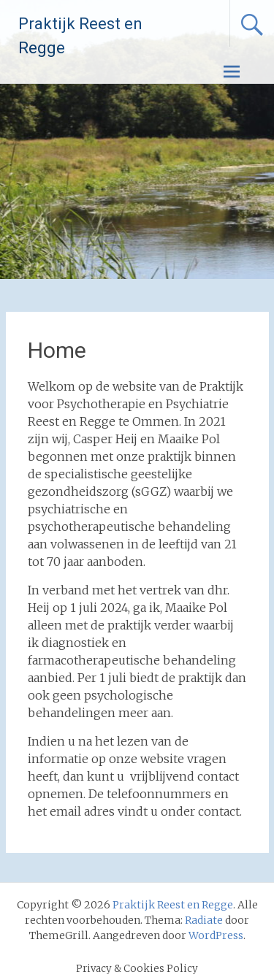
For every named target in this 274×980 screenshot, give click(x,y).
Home (57, 350)
